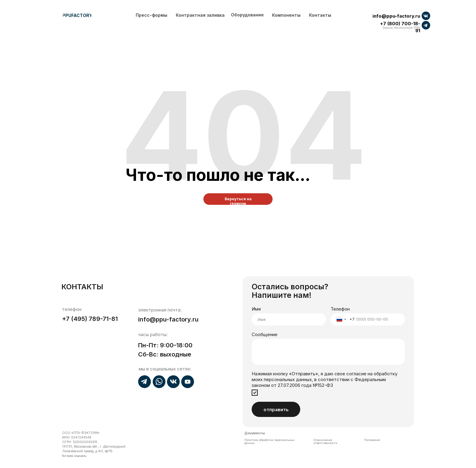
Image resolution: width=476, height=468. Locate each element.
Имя (256, 309)
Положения (372, 440)
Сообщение (265, 334)
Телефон (340, 309)
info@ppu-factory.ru (396, 16)
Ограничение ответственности (325, 441)
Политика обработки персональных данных (269, 441)
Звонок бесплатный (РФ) (401, 28)
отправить (276, 409)
